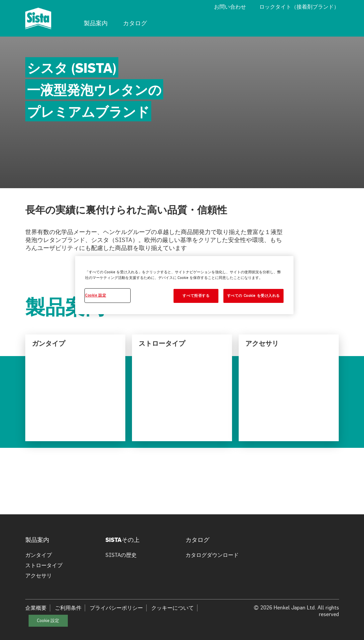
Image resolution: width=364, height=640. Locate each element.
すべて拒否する (196, 296)
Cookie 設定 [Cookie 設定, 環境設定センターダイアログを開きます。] (96, 295)
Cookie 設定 (48, 621)
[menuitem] (96, 24)
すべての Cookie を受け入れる (253, 296)
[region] (184, 285)
